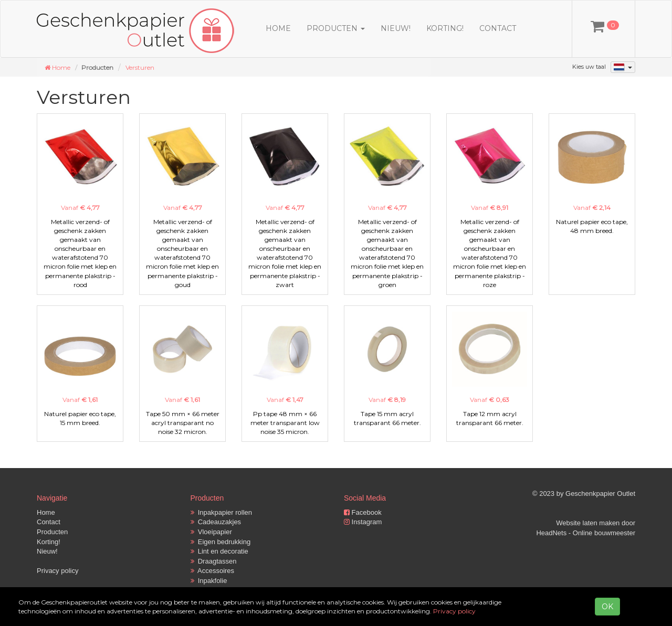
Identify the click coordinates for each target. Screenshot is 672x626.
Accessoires (213, 571)
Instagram (363, 522)
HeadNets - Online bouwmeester (586, 533)
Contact (498, 28)
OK (607, 607)
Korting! (445, 28)
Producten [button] (336, 28)
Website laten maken (588, 523)
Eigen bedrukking (221, 542)
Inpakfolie (209, 581)
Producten (52, 532)
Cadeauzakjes (216, 522)
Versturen (140, 67)
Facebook (363, 512)
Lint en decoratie (219, 551)
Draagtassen (214, 561)
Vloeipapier (211, 532)
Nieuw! (396, 28)
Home (278, 28)
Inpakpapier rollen (222, 512)
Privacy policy (57, 571)
